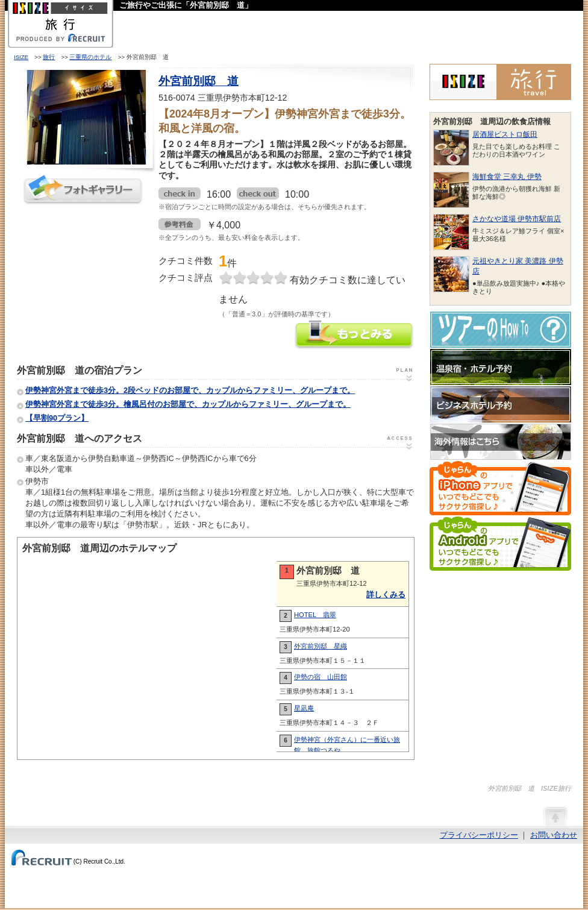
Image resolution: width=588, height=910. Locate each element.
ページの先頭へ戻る (555, 816)
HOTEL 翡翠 (315, 615)
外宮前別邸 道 (199, 81)
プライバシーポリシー (479, 835)
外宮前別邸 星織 (321, 646)
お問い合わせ (554, 835)
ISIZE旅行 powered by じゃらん (500, 82)
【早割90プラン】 (57, 418)
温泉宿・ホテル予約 (501, 367)
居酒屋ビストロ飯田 (505, 134)
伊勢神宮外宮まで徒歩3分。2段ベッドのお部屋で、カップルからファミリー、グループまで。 (190, 390)
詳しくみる (386, 595)
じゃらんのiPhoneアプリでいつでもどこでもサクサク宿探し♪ (500, 488)
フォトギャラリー (83, 190)
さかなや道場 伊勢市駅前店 (517, 219)
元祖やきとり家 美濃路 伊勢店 (518, 266)
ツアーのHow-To (501, 330)
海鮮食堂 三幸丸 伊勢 (507, 177)
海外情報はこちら (501, 442)
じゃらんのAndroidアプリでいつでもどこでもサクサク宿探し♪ (500, 544)
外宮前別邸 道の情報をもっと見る (354, 336)
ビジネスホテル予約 (501, 404)
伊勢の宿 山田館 (321, 677)
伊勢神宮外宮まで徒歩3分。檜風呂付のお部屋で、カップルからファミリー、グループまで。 (188, 404)
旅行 (49, 57)
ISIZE (21, 57)
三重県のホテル (90, 57)
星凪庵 (304, 708)
